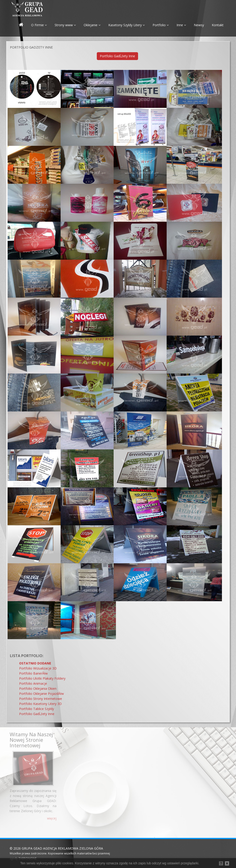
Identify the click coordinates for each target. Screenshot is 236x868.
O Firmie (39, 25)
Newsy (199, 25)
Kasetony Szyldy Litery (127, 25)
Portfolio (161, 25)
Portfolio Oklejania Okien (38, 688)
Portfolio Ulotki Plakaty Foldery (42, 678)
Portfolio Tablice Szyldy (37, 709)
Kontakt (218, 25)
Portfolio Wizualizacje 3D (38, 668)
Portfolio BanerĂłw (33, 673)
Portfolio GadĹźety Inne (117, 56)
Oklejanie (92, 25)
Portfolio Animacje (33, 683)
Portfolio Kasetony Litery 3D (40, 704)
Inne (181, 25)
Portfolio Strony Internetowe (41, 699)
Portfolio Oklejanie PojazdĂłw (41, 694)
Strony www (65, 25)
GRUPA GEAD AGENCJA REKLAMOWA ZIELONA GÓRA (62, 848)
